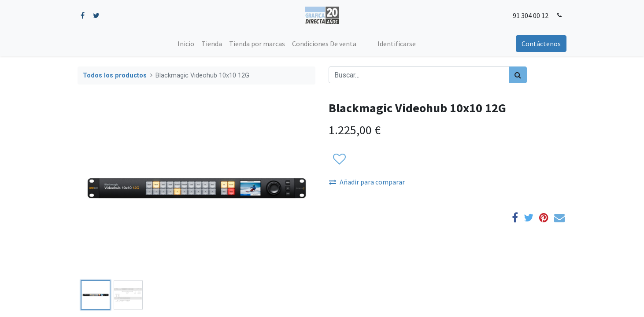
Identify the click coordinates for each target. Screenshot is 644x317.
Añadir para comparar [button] (367, 182)
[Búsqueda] (518, 75)
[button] (339, 159)
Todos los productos (115, 76)
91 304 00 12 (531, 15)
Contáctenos (541, 44)
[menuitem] (186, 44)
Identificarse (397, 44)
